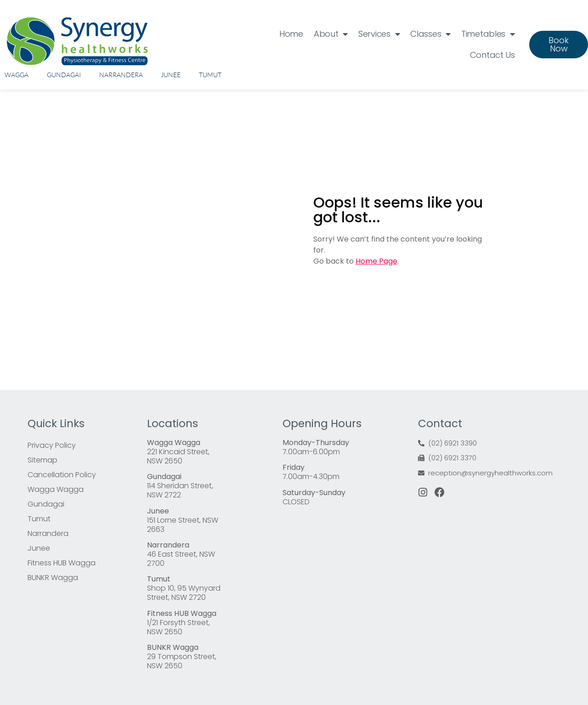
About (331, 34)
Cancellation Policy (62, 475)
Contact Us (492, 55)
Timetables (488, 34)
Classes (430, 34)
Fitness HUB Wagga (62, 563)
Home (291, 34)
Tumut (210, 75)
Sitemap (42, 460)
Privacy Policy (52, 445)
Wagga (17, 75)
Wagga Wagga (56, 489)
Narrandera (121, 75)
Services (379, 34)
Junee (171, 75)
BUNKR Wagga (53, 578)
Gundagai (64, 75)
